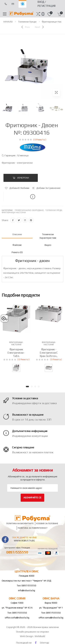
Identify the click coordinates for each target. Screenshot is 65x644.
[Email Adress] (32, 488)
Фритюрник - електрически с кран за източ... (49, 353)
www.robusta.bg (24, 541)
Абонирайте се (32, 498)
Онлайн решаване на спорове (32, 632)
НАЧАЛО (8, 22)
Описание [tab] (17, 234)
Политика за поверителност (33, 528)
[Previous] (25, 27)
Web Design (27, 636)
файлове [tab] (17, 245)
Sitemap (44, 643)
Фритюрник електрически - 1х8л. (16, 353)
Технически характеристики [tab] (48, 236)
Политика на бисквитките (20, 523)
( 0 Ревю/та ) (40, 140)
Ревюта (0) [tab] (17, 252)
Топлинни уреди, (54, 210)
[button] (43, 14)
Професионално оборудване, (30, 210)
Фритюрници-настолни (14, 213)
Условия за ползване (47, 523)
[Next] (40, 27)
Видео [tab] (48, 245)
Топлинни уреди (27, 22)
